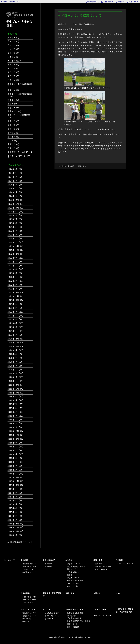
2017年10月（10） (17, 485)
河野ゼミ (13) (14, 80)
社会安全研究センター (74, 609)
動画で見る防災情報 (75, 613)
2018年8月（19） (16, 446)
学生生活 (69, 560)
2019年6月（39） (16, 408)
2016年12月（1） (16, 523)
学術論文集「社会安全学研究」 (75, 617)
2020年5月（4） (15, 366)
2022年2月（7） (15, 285)
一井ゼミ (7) (13, 49)
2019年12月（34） (17, 385)
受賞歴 (70, 575)
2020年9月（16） (16, 350)
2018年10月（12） (17, 439)
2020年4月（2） (15, 369)
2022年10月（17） (17, 254)
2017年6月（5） (15, 500)
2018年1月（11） (16, 473)
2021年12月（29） (17, 292)
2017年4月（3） (15, 508)
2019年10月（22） (17, 393)
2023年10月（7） (16, 208)
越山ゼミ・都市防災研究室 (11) (20, 85)
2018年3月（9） (15, 466)
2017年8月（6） (15, 493)
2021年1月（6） (15, 335)
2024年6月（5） (15, 177)
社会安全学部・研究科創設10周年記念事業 (125, 610)
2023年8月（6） (15, 215)
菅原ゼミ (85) (14, 107)
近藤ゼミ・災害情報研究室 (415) (20, 95)
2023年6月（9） (15, 223)
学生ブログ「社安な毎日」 (19, 24)
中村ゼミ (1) (13, 133)
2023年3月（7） (15, 235)
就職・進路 (98, 560)
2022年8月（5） (15, 261)
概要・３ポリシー (30, 600)
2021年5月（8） (15, 319)
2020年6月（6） (15, 362)
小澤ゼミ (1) (13, 64)
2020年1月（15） (16, 381)
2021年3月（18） (16, 327)
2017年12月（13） (17, 477)
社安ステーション (28, 609)
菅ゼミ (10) (13, 103)
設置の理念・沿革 (30, 597)
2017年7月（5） (15, 497)
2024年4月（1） (15, 185)
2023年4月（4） (15, 231)
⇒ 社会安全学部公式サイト (20, 542)
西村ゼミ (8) (13, 137)
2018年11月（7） (16, 435)
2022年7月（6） (15, 265)
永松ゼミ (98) (14, 129)
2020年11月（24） (17, 342)
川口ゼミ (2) (13, 72)
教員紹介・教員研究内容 (52, 594)
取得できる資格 (101, 569)
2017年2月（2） (15, 516)
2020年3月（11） (16, 373)
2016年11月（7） (16, 527)
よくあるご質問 (100, 609)
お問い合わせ (108, 2)
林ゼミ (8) (12, 140)
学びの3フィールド (75, 564)
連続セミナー (50, 619)
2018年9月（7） (15, 443)
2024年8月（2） (15, 169)
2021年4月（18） (16, 323)
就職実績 (99, 564)
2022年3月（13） (16, 281)
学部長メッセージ (30, 572)
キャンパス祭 (72, 586)
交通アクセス (133, 2)
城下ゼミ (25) (14, 100)
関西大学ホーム (93, 2)
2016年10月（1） (16, 531)
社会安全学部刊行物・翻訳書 (79, 621)
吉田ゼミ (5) (13, 41)
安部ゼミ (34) (14, 45)
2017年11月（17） (17, 481)
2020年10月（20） (17, 346)
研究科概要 (25, 593)
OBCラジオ (27, 619)
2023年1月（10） (16, 242)
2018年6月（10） (16, 454)
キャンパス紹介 (73, 583)
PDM (118, 593)
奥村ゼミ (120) (15, 61)
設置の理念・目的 (30, 567)
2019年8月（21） (16, 400)
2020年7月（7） (15, 358)
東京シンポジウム (52, 616)
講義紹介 (48, 567)
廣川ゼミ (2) (13, 37)
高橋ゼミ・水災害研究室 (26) (19, 116)
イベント (47, 609)
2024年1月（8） (15, 196)
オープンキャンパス (125, 564)
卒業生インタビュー (75, 581)
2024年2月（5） (15, 192)
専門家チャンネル (30, 616)
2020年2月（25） (16, 377)
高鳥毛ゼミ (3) (14, 111)
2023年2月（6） (15, 238)
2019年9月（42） (16, 396)
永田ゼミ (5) (13, 125)
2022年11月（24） (17, 250)
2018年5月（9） (15, 458)
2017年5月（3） (15, 504)
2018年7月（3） (15, 450)
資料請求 (121, 2)
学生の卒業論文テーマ (76, 567)
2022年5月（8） (15, 273)
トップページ (9, 560)
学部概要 (24, 560)
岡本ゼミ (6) (13, 57)
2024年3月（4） (15, 188)
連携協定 (26, 622)
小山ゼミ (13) (14, 90)
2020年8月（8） (15, 354)
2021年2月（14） (16, 331)
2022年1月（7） (15, 289)
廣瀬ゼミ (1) (13, 144)
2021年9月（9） (15, 304)
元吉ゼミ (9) (13, 148)
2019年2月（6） (15, 423)
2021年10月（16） (17, 300)
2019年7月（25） (16, 404)
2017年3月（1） (15, 512)
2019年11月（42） (17, 389)
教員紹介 (48, 564)
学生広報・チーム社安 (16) (20, 152)
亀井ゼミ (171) (15, 68)
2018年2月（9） (15, 470)
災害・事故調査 (73, 627)
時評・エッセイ (73, 624)
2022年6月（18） (16, 269)
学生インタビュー (74, 578)
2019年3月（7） (15, 419)
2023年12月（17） (17, 200)
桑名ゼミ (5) (13, 76)
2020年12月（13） (17, 339)
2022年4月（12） (16, 277)
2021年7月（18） (16, 312)
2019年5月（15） (16, 412)
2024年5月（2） (15, 181)
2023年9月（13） (16, 211)
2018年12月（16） (17, 431)
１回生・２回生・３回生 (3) (19, 157)
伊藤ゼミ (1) (13, 53)
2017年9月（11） (16, 489)
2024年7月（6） (15, 173)
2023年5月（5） (15, 227)
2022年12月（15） (17, 246)
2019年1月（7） (15, 427)
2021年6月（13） (16, 315)
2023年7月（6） (15, 219)
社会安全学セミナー (53, 613)
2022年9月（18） (16, 258)
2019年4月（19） (16, 416)
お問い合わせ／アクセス (104, 615)
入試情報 (119, 560)
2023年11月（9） (16, 204)
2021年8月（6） (15, 308)
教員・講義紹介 (49, 560)
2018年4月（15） (16, 462)
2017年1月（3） (15, 520)
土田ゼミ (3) (13, 121)
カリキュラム (28, 569)
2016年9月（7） (15, 535)
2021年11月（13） (17, 296)
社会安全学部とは (30, 564)
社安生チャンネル (30, 613)
